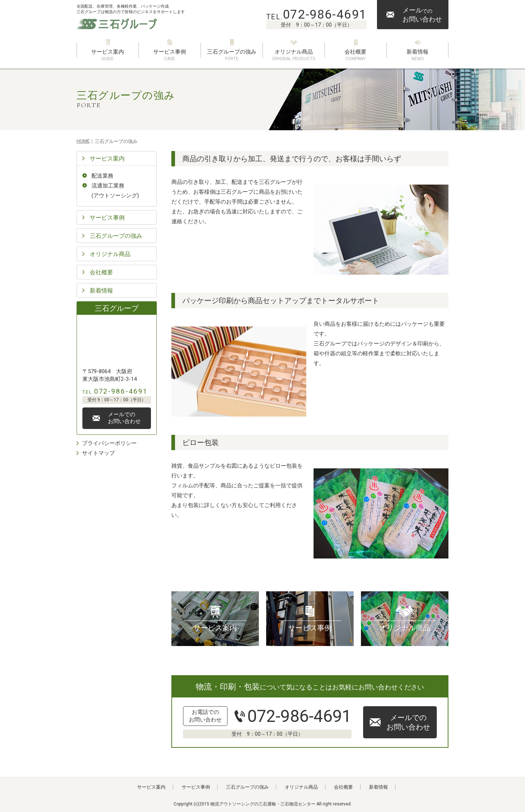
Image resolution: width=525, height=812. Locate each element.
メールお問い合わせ (422, 15)
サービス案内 (108, 55)
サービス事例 (170, 55)
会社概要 (355, 55)
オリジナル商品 (293, 55)
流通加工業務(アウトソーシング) (115, 191)
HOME (83, 141)
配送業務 (102, 176)
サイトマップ (98, 453)
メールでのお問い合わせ (408, 722)
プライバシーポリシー (109, 443)
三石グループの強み (232, 55)
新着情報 (417, 55)
